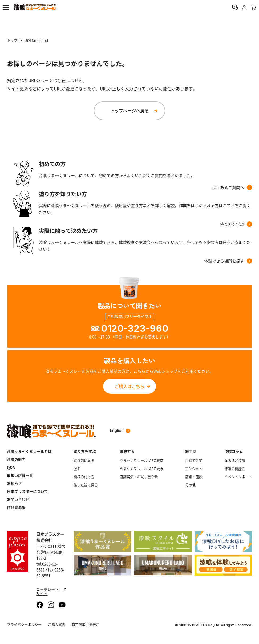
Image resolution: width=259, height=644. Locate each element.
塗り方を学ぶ (85, 451)
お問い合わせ (18, 499)
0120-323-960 (135, 328)
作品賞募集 (16, 507)
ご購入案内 (57, 624)
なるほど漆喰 (235, 461)
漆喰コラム (234, 451)
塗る (77, 469)
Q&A (11, 467)
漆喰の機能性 (235, 469)
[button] (6, 7)
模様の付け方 (84, 477)
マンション (194, 469)
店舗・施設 (194, 477)
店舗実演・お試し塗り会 (139, 477)
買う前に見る (84, 461)
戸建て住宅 (194, 461)
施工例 (191, 451)
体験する (127, 451)
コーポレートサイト (51, 592)
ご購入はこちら (129, 386)
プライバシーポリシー (24, 624)
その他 (190, 485)
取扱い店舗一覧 (20, 475)
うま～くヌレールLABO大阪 (141, 469)
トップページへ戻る (129, 110)
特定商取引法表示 (86, 624)
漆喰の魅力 (16, 459)
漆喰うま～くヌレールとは (29, 451)
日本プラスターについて (27, 491)
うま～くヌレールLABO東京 (141, 461)
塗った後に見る (86, 485)
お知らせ (14, 483)
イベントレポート (238, 477)
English (120, 431)
